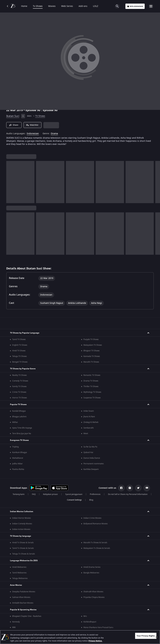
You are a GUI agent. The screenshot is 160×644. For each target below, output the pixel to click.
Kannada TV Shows (92, 356)
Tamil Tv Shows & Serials (23, 548)
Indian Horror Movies (22, 518)
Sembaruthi (89, 428)
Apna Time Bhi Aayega (22, 428)
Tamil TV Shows (19, 339)
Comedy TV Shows (20, 381)
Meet (86, 434)
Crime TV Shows (19, 392)
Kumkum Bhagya (20, 452)
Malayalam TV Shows (93, 345)
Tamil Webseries (19, 573)
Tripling (15, 447)
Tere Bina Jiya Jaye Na (22, 434)
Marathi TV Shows (91, 362)
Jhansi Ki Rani (89, 417)
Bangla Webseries (91, 573)
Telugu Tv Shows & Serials (24, 554)
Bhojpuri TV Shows (92, 351)
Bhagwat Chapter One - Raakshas (27, 616)
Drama (54, 134)
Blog (91, 500)
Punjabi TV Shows (91, 339)
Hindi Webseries (19, 567)
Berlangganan (135, 6)
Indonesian (33, 134)
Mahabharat (18, 458)
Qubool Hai (88, 452)
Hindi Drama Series (92, 567)
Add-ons (83, 6)
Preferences (95, 494)
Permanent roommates (94, 464)
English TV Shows (20, 345)
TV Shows (40, 116)
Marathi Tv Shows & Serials (95, 543)
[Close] (157, 637)
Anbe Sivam (89, 411)
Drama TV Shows (91, 381)
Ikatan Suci (13, 116)
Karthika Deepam (91, 469)
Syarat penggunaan (74, 494)
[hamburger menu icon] (151, 6)
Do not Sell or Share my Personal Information (128, 494)
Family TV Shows (19, 386)
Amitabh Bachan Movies (23, 603)
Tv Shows (38, 6)
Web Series (67, 6)
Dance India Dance (92, 458)
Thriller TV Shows (91, 386)
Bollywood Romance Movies (96, 524)
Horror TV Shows (20, 398)
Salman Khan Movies (21, 597)
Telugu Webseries (20, 578)
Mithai (15, 422)
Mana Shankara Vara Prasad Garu (98, 627)
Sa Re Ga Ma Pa (90, 447)
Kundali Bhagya (19, 411)
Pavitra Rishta (18, 469)
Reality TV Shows (19, 375)
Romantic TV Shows (92, 375)
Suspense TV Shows (92, 398)
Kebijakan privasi (50, 494)
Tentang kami (19, 494)
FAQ (34, 494)
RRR (14, 627)
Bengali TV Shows (20, 362)
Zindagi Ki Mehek (91, 422)
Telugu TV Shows (19, 356)
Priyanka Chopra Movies (94, 597)
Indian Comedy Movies (22, 524)
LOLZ (96, 6)
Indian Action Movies (21, 529)
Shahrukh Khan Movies (93, 592)
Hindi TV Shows (19, 351)
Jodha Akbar (17, 464)
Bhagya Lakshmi (19, 417)
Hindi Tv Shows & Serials (23, 543)
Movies (52, 6)
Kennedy (16, 622)
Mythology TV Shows (92, 392)
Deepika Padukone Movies (24, 592)
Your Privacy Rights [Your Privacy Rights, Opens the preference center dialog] (146, 636)
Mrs (85, 616)
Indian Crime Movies (92, 518)
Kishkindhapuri (90, 622)
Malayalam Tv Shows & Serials (97, 548)
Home (24, 6)
